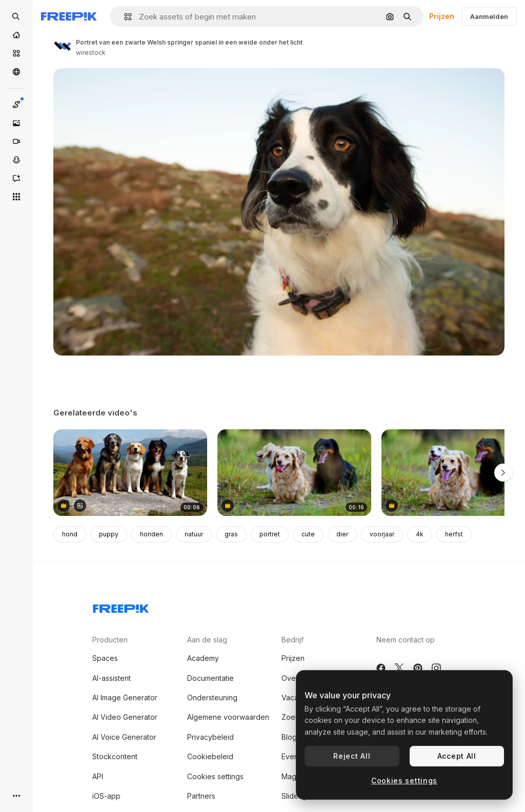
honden (152, 534)
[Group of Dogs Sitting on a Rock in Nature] (130, 473)
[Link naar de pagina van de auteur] (63, 46)
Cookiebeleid (210, 756)
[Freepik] (69, 16)
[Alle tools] (16, 197)
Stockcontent (115, 756)
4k (420, 534)
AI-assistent (112, 678)
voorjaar (382, 534)
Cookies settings (215, 776)
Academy (203, 658)
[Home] (16, 35)
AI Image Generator (125, 698)
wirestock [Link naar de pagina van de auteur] (91, 53)
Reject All (352, 756)
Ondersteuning (212, 698)
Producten (110, 640)
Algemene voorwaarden (228, 717)
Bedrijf (292, 640)
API (98, 776)
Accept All (457, 756)
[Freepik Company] (121, 607)
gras (231, 534)
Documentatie (210, 678)
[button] (124, 17)
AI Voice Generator (124, 737)
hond (70, 534)
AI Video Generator (125, 717)
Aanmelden (489, 16)
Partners (201, 796)
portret (270, 534)
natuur (194, 534)
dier (342, 534)
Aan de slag (207, 640)
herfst (454, 534)
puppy (109, 534)
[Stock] (16, 53)
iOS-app (106, 796)
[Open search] (16, 16)
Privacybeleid (210, 737)
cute (308, 534)
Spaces (105, 658)
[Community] (16, 72)
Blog (289, 737)
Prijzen (442, 16)
